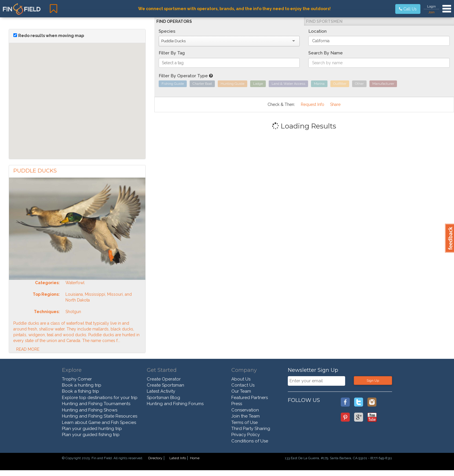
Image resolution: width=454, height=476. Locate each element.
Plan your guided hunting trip (92, 429)
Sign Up (373, 381)
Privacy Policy (246, 435)
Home (195, 458)
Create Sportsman (165, 385)
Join (431, 12)
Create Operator (164, 379)
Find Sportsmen (324, 21)
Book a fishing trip (80, 391)
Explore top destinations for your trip (100, 398)
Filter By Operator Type (186, 76)
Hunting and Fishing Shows (90, 410)
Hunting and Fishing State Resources (100, 416)
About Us (241, 379)
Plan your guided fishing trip (91, 435)
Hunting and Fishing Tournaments (96, 404)
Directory (155, 458)
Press (237, 404)
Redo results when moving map (51, 36)
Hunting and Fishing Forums (175, 404)
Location (317, 31)
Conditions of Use (250, 441)
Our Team (241, 391)
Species (167, 31)
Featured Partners (250, 398)
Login (431, 6)
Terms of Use (245, 422)
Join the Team (246, 416)
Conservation (245, 410)
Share (335, 104)
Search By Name (326, 53)
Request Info (313, 104)
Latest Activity (161, 391)
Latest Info (178, 458)
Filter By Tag (172, 53)
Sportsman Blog (163, 398)
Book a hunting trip (82, 385)
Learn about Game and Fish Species (99, 422)
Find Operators (174, 21)
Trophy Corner (77, 379)
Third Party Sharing (251, 429)
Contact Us (243, 385)
